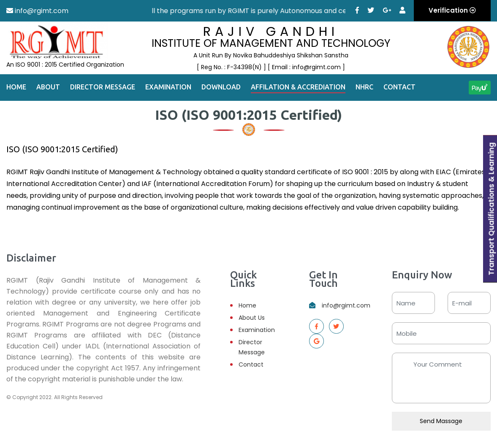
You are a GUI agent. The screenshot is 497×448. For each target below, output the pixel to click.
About (48, 87)
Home (16, 87)
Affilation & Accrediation (298, 87)
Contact (399, 87)
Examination (168, 87)
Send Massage (441, 421)
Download (221, 87)
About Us (252, 318)
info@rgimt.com (346, 305)
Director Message (103, 87)
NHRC (364, 87)
